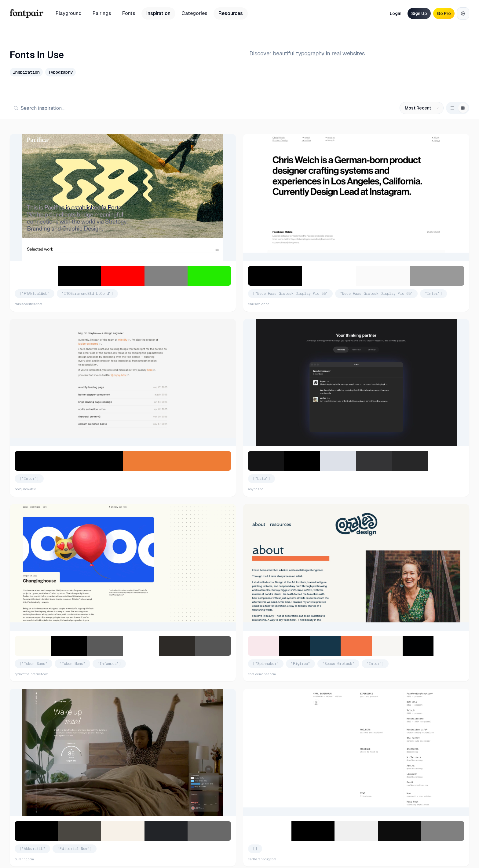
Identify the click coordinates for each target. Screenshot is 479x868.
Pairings (102, 13)
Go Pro (444, 13)
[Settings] (463, 13)
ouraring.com (24, 859)
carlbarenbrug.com (262, 859)
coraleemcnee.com (262, 674)
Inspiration (158, 13)
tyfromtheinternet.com (32, 674)
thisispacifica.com (28, 304)
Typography (60, 72)
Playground (69, 13)
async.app (256, 489)
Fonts (129, 13)
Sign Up (419, 13)
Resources (231, 13)
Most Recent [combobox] (422, 108)
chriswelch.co (259, 304)
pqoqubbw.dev (25, 489)
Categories (194, 13)
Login (396, 13)
